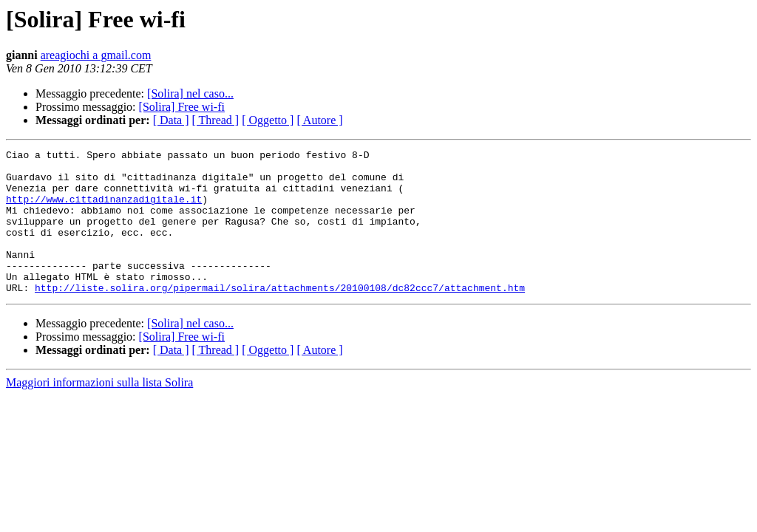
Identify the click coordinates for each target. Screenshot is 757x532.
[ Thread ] (216, 120)
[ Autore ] (319, 120)
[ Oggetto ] (268, 120)
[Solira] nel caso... (190, 93)
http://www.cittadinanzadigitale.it (104, 210)
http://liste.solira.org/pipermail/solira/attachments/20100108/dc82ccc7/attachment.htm (280, 316)
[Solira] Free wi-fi (182, 107)
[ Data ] (171, 120)
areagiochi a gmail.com (96, 55)
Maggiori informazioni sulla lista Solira (99, 411)
